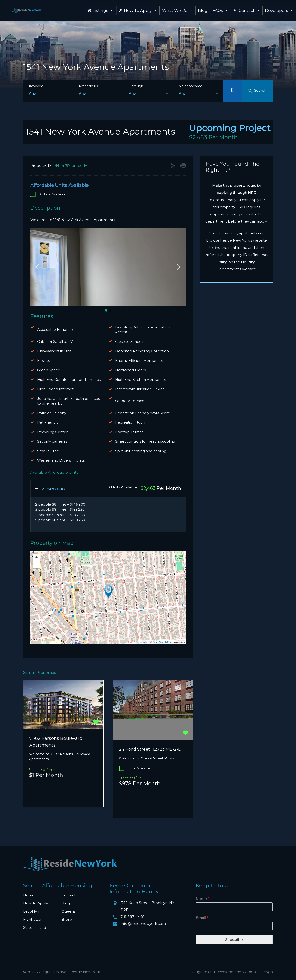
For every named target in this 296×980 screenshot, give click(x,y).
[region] (108, 270)
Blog (203, 10)
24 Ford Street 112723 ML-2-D (150, 749)
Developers (279, 10)
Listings (103, 10)
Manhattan (33, 919)
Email (202, 918)
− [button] (37, 565)
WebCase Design (258, 972)
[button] (37, 267)
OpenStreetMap (162, 642)
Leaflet (144, 642)
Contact (249, 10)
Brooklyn (31, 911)
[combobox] (148, 94)
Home (29, 895)
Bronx (67, 919)
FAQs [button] (220, 10)
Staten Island (35, 928)
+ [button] (37, 558)
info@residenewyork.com (143, 924)
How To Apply (140, 10)
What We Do (177, 10)
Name (202, 899)
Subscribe (234, 940)
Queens (68, 911)
